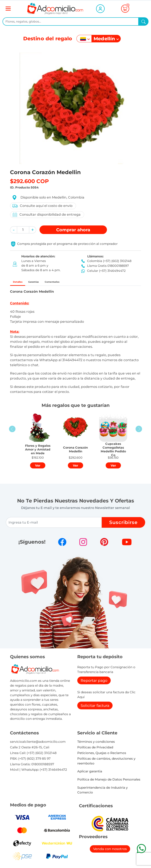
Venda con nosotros (110, 851)
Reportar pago (94, 683)
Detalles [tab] (21, 283)
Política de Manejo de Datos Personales (109, 782)
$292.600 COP (29, 181)
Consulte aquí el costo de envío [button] (42, 206)
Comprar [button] (73, 230)
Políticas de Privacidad (95, 750)
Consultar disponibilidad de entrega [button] (46, 215)
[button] (14, 230)
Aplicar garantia (90, 774)
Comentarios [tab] (74, 283)
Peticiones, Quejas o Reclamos (102, 755)
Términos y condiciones (96, 744)
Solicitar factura (95, 708)
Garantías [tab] (46, 283)
